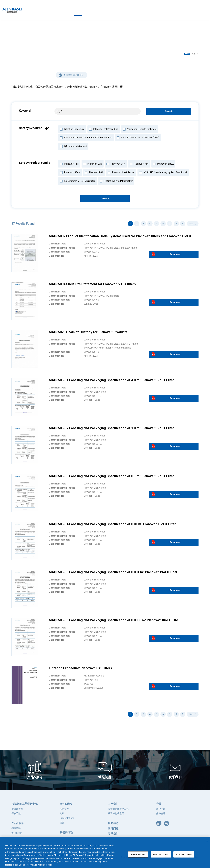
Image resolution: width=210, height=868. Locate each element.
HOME (187, 54)
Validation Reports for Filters (140, 129)
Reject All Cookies (161, 857)
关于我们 (113, 804)
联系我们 (113, 834)
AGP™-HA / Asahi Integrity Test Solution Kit (163, 172)
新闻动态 (113, 823)
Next (192, 224)
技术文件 (64, 809)
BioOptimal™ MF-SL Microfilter (77, 181)
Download (175, 254)
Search (169, 111)
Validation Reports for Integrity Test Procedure (86, 137)
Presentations (67, 818)
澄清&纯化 (17, 833)
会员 (159, 804)
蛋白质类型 (17, 809)
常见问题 (113, 828)
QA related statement (73, 146)
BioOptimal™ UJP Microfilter (116, 181)
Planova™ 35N (116, 163)
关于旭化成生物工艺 (118, 809)
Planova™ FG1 (94, 172)
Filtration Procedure (72, 129)
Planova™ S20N (70, 172)
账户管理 (161, 813)
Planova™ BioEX (163, 163)
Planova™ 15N (69, 163)
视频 (62, 823)
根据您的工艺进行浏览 (25, 804)
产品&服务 (18, 823)
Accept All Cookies (184, 857)
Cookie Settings (138, 857)
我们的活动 (66, 832)
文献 (62, 813)
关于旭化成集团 (116, 813)
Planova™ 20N (92, 163)
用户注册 (161, 809)
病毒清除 (16, 828)
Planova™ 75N (139, 163)
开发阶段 (16, 813)
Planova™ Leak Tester (121, 172)
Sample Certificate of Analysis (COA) (138, 137)
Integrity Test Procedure (104, 129)
